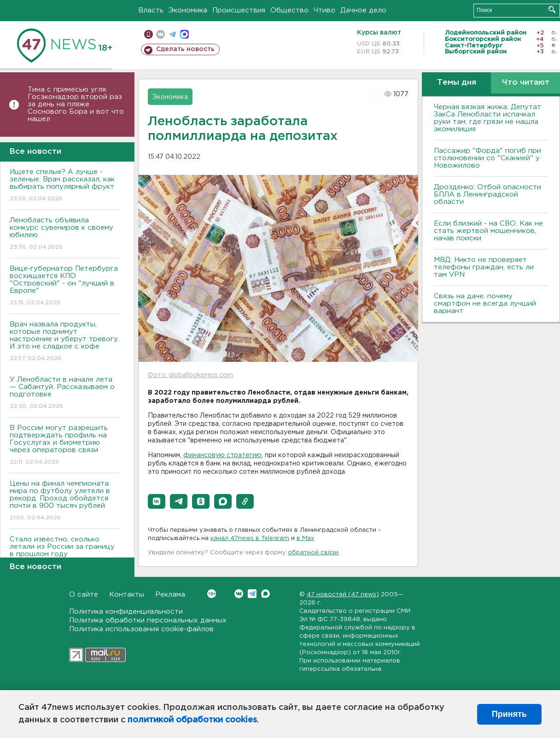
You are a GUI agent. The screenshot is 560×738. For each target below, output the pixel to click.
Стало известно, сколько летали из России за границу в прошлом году (65, 553)
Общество (289, 10)
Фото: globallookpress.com (190, 375)
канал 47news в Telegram (250, 538)
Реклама (170, 595)
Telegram (252, 594)
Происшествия (239, 10)
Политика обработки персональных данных (148, 620)
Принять (509, 714)
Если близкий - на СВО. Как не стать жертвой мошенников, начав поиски (488, 231)
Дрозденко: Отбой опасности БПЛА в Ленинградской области (487, 195)
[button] (157, 501)
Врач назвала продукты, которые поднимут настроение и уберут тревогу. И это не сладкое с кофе (65, 342)
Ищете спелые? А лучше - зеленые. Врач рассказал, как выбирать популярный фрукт (65, 186)
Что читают (526, 83)
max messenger (184, 34)
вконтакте (160, 34)
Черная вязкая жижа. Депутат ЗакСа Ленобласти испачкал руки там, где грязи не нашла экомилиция (487, 118)
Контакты (127, 595)
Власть (151, 10)
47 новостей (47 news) (343, 595)
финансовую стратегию (222, 455)
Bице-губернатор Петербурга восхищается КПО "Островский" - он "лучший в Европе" (65, 286)
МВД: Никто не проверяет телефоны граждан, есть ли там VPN (484, 267)
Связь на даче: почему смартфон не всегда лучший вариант (485, 304)
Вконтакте (212, 594)
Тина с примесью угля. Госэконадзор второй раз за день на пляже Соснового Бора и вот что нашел (76, 104)
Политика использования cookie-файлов (141, 629)
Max (265, 594)
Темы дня (457, 83)
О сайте (84, 595)
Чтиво (324, 10)
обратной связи (313, 553)
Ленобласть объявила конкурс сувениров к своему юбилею (65, 234)
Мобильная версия (149, 34)
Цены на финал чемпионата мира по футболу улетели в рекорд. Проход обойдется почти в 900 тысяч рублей (65, 501)
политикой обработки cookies (192, 720)
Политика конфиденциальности (126, 612)
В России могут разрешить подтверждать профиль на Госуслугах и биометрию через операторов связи (65, 445)
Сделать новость (185, 49)
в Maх (305, 538)
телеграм (172, 34)
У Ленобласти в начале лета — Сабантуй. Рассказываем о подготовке (65, 393)
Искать (552, 9)
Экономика (188, 10)
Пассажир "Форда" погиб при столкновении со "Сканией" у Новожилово (487, 158)
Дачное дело (363, 10)
